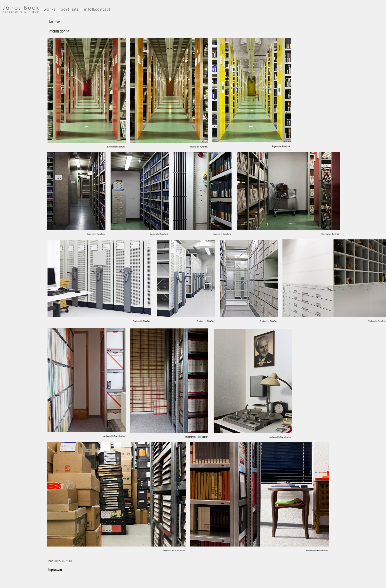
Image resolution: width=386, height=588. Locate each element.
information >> (59, 31)
